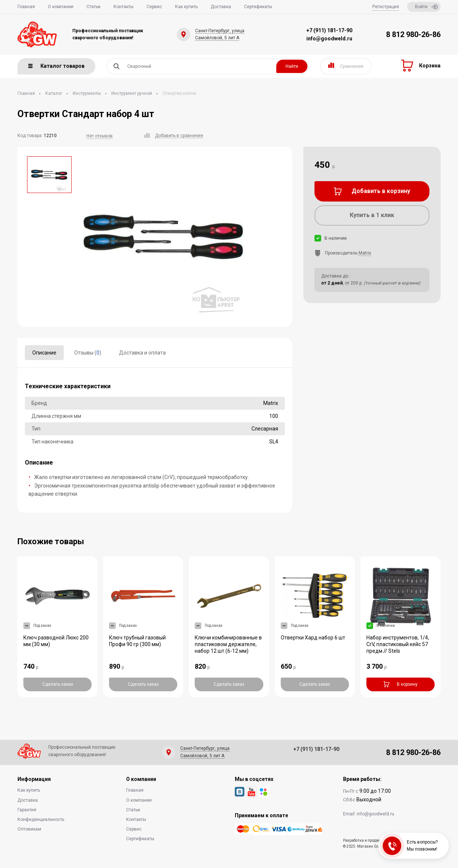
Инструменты (87, 93)
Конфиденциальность (41, 819)
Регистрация (386, 7)
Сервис (154, 7)
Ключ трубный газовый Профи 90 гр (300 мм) (137, 641)
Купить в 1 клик (372, 215)
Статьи (93, 7)
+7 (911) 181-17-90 (329, 30)
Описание (44, 353)
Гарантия (27, 810)
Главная (26, 7)
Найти (292, 66)
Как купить (186, 7)
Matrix (365, 253)
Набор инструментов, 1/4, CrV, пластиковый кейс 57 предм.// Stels (398, 644)
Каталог (54, 93)
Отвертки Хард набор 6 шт (313, 638)
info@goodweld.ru (329, 39)
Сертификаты (258, 7)
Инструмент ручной (132, 93)
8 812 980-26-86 (413, 34)
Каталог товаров (56, 66)
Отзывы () (88, 353)
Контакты (123, 7)
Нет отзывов (100, 136)
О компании (61, 7)
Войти (426, 7)
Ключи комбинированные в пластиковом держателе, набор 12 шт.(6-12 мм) (228, 644)
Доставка (221, 7)
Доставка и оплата (142, 353)
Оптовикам (29, 829)
